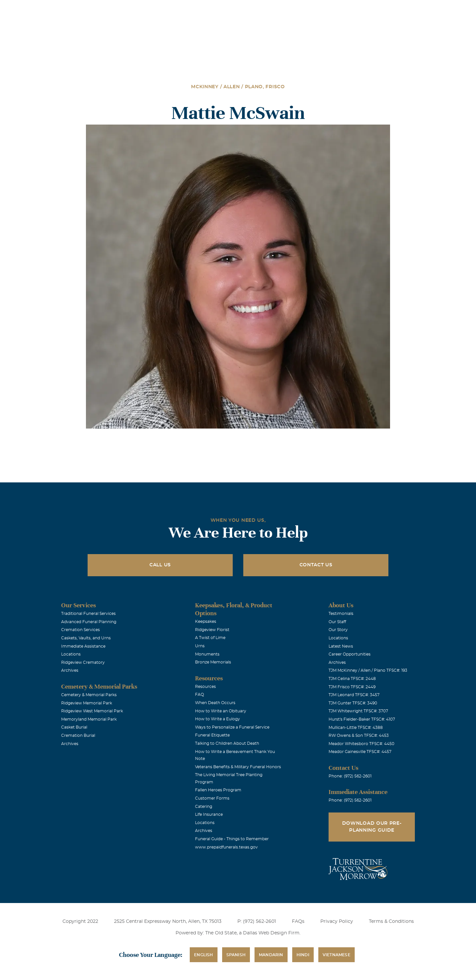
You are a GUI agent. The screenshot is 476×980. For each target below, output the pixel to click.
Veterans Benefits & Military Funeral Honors (238, 767)
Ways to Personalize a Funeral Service (232, 727)
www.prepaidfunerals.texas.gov (226, 847)
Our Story (338, 630)
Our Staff (337, 622)
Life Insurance (209, 814)
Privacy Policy (337, 922)
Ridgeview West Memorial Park (92, 711)
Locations (252, 9)
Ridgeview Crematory (83, 662)
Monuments (207, 654)
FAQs (298, 922)
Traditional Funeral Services (88, 614)
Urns (200, 646)
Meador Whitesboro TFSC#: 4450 (361, 744)
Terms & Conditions (391, 922)
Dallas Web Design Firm (271, 933)
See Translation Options (336, 10)
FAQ (199, 695)
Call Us (160, 565)
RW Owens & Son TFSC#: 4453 (359, 735)
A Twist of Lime (210, 638)
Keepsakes (206, 622)
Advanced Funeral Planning (89, 622)
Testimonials (341, 614)
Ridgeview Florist (212, 630)
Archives (70, 670)
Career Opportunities (350, 654)
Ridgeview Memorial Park (87, 703)
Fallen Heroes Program (218, 790)
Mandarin (271, 955)
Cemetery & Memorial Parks (89, 695)
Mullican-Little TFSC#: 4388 (356, 728)
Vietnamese (337, 955)
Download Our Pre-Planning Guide (372, 827)
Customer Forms (212, 798)
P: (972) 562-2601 (257, 922)
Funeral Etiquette (212, 735)
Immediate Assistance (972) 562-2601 (407, 9)
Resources (205, 687)
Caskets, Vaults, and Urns (86, 638)
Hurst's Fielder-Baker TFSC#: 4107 (362, 719)
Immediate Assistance (83, 646)
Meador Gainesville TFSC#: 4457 (360, 752)
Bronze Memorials (213, 662)
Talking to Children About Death (227, 743)
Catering (204, 807)
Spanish (236, 955)
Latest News (341, 646)
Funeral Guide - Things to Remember (232, 839)
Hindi (303, 955)
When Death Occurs (215, 703)
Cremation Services (80, 630)
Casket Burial (74, 727)
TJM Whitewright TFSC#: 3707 (358, 711)
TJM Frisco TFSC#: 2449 (352, 687)
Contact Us (316, 565)
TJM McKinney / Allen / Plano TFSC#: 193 (368, 670)
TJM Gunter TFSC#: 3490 (353, 703)
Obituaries (289, 9)
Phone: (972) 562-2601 (350, 776)
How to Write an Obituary (221, 711)
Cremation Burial (78, 735)
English (203, 955)
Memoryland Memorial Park (89, 719)
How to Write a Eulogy (218, 719)
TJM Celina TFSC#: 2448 (352, 679)
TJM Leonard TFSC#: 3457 (354, 695)
